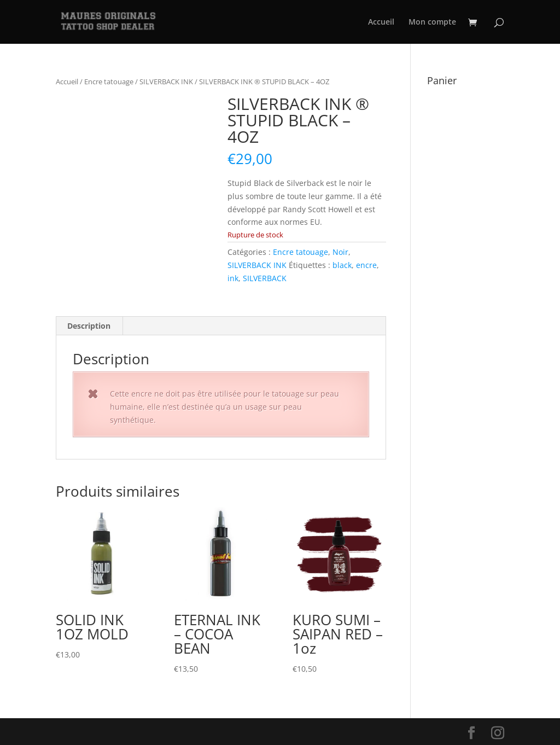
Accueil (381, 22)
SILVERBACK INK (166, 82)
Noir (340, 252)
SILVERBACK (265, 278)
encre (366, 265)
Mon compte (432, 22)
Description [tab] (89, 326)
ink (233, 278)
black (342, 265)
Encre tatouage (109, 82)
